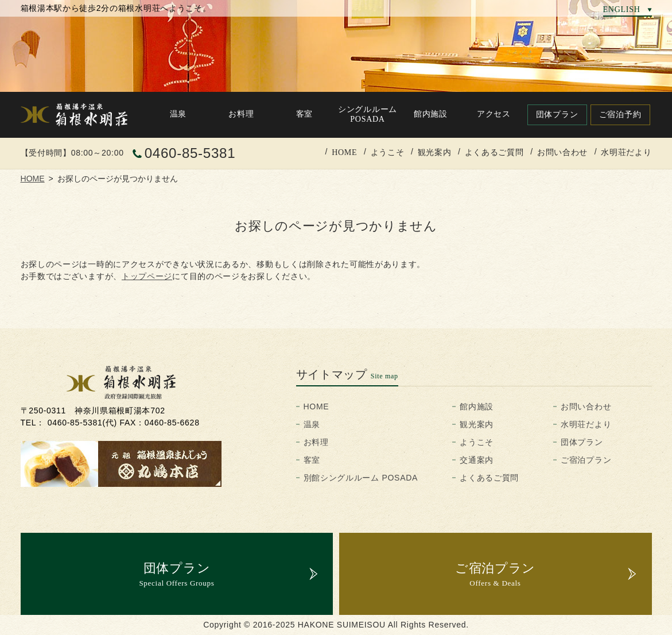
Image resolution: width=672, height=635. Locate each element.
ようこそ (388, 152)
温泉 (312, 424)
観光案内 (435, 152)
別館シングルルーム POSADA (361, 478)
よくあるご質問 (494, 152)
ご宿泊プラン (586, 460)
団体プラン (582, 442)
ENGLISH (622, 9)
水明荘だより (626, 152)
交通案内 (477, 460)
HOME (344, 152)
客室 (312, 460)
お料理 (316, 442)
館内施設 (477, 406)
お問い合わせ (562, 152)
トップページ (147, 276)
